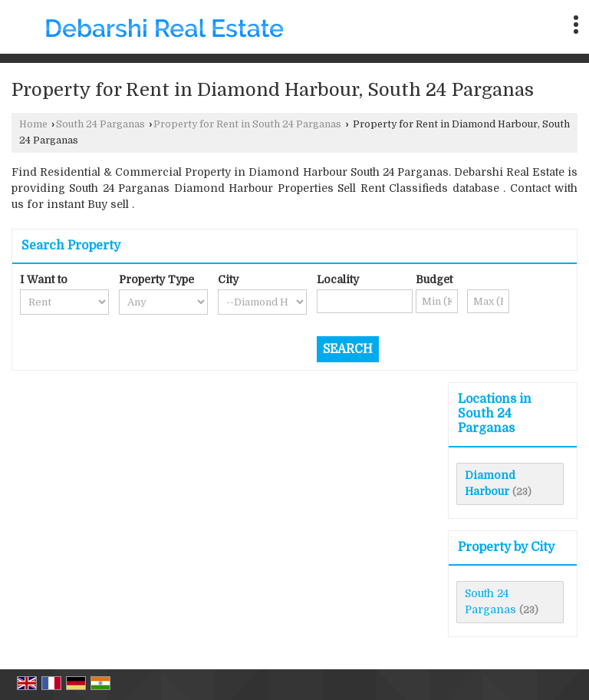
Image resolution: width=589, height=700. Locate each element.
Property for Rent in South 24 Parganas (247, 124)
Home (33, 124)
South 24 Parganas (100, 124)
